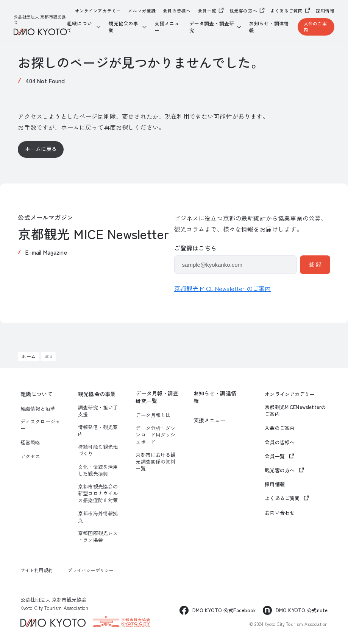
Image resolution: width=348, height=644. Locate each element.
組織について (37, 394)
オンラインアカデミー (98, 11)
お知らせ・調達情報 (269, 27)
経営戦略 (30, 442)
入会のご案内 (315, 26)
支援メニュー (167, 27)
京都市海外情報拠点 (98, 517)
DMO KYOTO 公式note (302, 610)
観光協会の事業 (97, 394)
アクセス (30, 456)
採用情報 (325, 11)
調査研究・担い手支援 (98, 411)
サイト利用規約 (37, 570)
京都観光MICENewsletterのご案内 (295, 411)
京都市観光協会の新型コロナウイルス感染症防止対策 (98, 493)
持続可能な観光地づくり (98, 450)
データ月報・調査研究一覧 (157, 397)
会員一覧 (207, 11)
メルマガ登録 (142, 11)
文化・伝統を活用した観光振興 (98, 470)
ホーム (28, 356)
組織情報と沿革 (38, 409)
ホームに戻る (41, 149)
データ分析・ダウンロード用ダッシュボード (155, 435)
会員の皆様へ (177, 11)
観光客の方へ (243, 11)
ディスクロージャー (40, 425)
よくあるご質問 (286, 11)
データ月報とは (153, 415)
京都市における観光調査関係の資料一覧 (155, 462)
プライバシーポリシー (91, 570)
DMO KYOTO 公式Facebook (224, 610)
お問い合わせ (280, 513)
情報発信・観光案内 (98, 431)
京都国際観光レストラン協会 (98, 537)
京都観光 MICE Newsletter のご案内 (223, 288)
